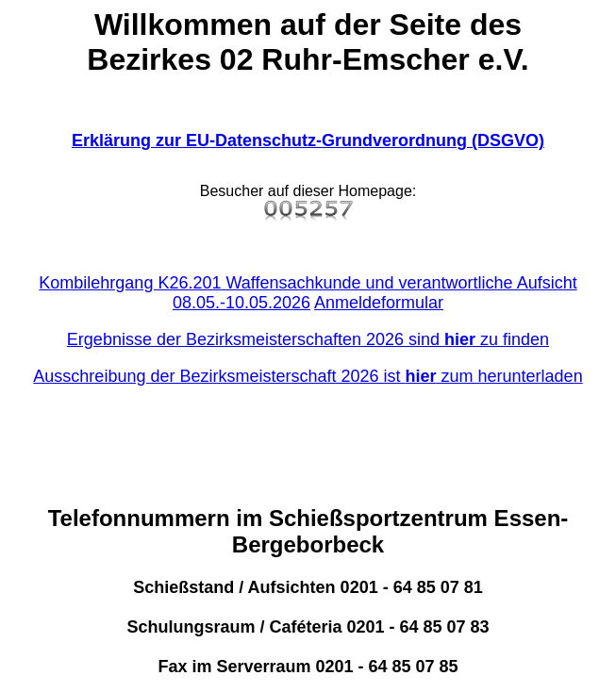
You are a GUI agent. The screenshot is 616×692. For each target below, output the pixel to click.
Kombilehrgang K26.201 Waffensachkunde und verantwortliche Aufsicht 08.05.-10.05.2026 (308, 293)
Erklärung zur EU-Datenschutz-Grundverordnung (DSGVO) (308, 140)
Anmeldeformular (379, 303)
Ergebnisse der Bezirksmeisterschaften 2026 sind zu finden (308, 339)
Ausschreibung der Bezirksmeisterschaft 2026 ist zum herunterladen (308, 376)
